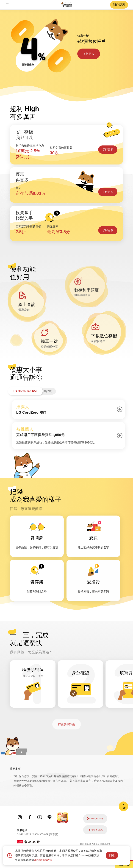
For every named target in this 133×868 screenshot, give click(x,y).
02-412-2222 (24, 834)
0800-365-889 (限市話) (46, 834)
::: (11, 15)
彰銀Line (50, 817)
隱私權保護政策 (43, 860)
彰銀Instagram (20, 817)
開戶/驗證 (119, 5)
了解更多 (89, 54)
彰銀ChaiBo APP (62, 818)
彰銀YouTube (40, 817)
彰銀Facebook (30, 817)
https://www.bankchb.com (29, 781)
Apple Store (95, 830)
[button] (7, 5)
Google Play (95, 819)
